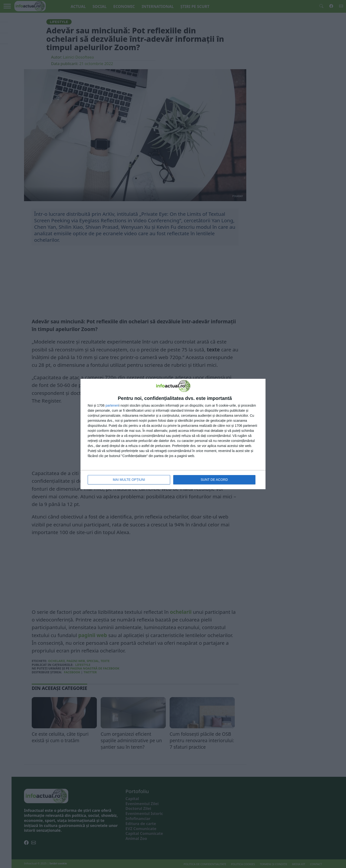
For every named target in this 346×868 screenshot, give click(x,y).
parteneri (112, 406)
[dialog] (173, 434)
